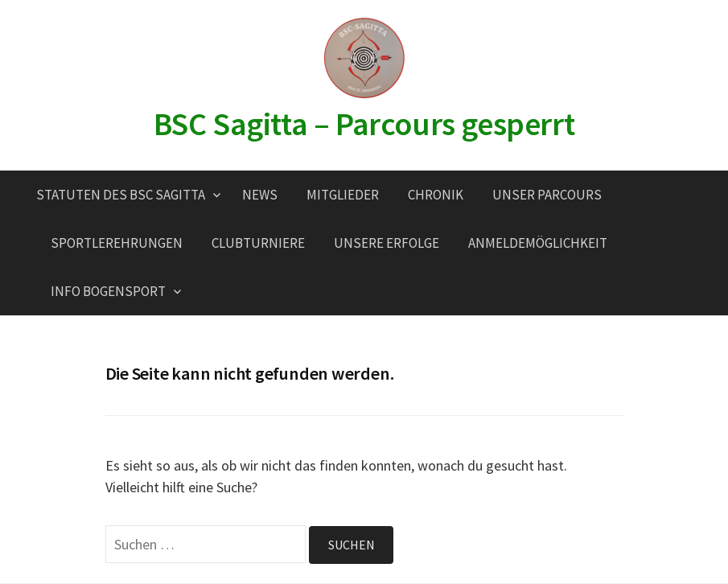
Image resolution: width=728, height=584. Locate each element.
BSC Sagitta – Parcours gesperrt (364, 124)
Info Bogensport (108, 291)
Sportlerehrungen (117, 243)
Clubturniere (258, 243)
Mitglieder (343, 195)
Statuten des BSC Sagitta (121, 195)
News (260, 195)
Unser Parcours (547, 195)
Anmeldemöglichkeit (538, 243)
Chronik (436, 195)
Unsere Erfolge (387, 243)
